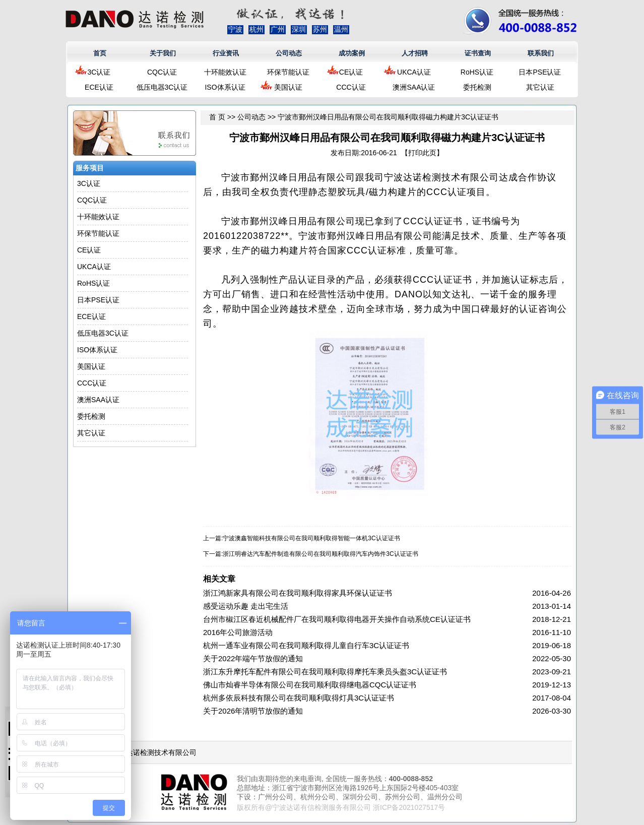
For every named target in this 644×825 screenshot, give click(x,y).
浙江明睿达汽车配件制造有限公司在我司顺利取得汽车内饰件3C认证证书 (320, 554)
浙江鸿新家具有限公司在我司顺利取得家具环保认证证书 (298, 593)
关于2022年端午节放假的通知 (253, 658)
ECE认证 (99, 87)
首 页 (217, 117)
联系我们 (541, 53)
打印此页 (422, 153)
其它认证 (540, 87)
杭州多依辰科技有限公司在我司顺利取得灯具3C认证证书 (299, 698)
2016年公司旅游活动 (238, 632)
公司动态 (289, 53)
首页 (100, 53)
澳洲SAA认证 (414, 87)
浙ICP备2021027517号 (409, 807)
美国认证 (288, 87)
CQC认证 (162, 72)
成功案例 (352, 53)
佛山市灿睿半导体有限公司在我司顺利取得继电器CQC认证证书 (310, 685)
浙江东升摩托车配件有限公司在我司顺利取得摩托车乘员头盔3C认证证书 (325, 672)
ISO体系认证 (225, 87)
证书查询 (478, 53)
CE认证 (351, 72)
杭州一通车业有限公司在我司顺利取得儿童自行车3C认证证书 (306, 645)
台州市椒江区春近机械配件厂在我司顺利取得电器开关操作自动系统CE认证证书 (337, 619)
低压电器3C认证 (162, 87)
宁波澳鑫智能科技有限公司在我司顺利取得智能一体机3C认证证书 (311, 538)
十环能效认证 (225, 72)
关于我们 (163, 53)
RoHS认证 (477, 72)
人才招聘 (415, 53)
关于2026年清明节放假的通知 (253, 711)
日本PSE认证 (540, 72)
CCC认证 (351, 87)
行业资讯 (226, 53)
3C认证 (99, 72)
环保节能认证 (288, 72)
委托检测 (477, 87)
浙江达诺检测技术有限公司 (154, 752)
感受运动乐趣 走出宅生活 (246, 606)
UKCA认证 (414, 72)
